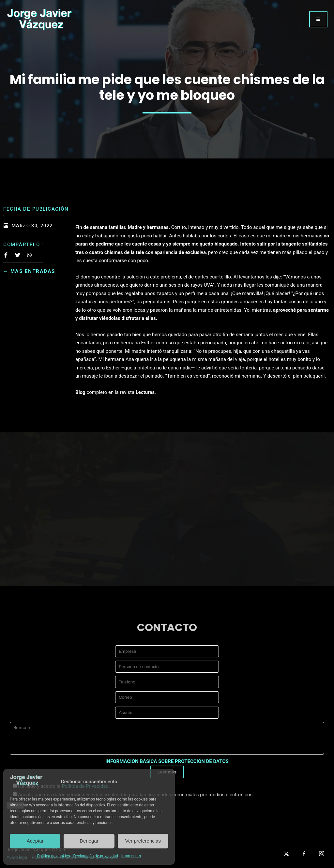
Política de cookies (54, 856)
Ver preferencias (143, 841)
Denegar (89, 841)
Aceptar (35, 841)
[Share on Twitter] (18, 255)
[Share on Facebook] (6, 255)
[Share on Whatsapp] (29, 255)
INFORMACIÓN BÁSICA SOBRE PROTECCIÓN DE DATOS (167, 761)
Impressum (131, 856)
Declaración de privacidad (95, 856)
